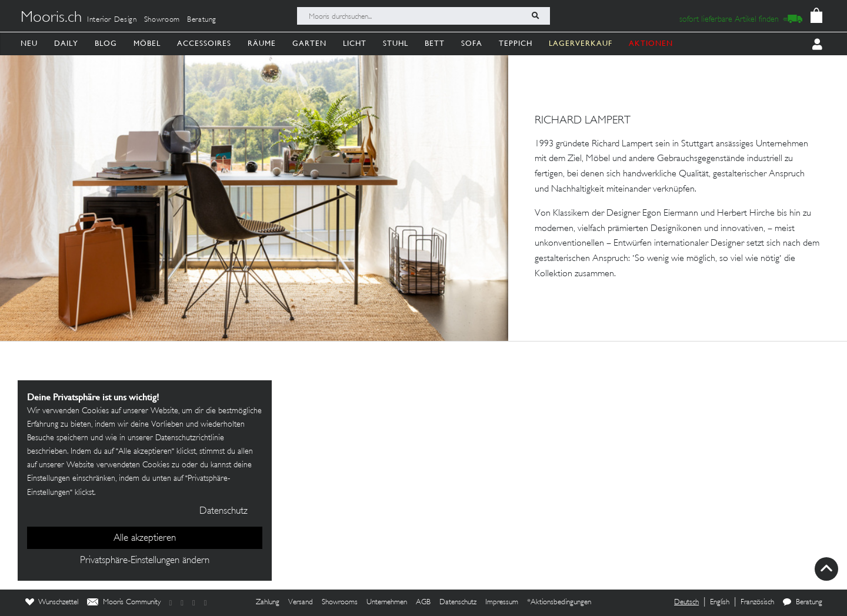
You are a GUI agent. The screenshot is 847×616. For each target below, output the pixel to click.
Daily (66, 43)
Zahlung (268, 602)
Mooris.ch (51, 18)
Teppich (516, 43)
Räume (262, 43)
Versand (301, 602)
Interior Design (112, 20)
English (720, 602)
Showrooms (340, 602)
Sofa (472, 43)
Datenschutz (458, 602)
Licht (355, 43)
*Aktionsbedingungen (559, 602)
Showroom (162, 20)
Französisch (757, 602)
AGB (423, 602)
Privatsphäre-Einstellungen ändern (145, 561)
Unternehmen (387, 602)
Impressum (502, 602)
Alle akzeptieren (145, 538)
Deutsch (686, 602)
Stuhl (396, 43)
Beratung (202, 20)
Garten (309, 43)
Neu (29, 43)
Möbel (147, 43)
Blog (106, 43)
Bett (435, 43)
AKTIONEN (651, 43)
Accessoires (204, 43)
